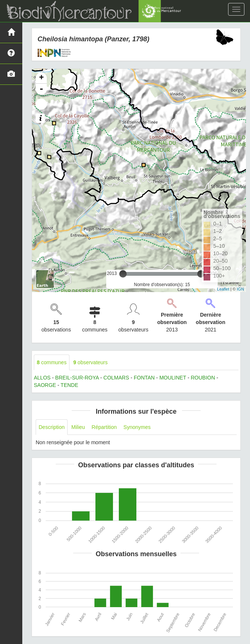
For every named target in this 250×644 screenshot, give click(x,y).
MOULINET (173, 378)
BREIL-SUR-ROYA (77, 378)
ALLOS (42, 378)
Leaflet (223, 289)
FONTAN (144, 378)
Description (52, 427)
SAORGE (45, 385)
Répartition (104, 427)
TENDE (69, 385)
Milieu (78, 427)
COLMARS (116, 378)
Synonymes (137, 427)
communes (52, 362)
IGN (240, 289)
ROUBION (203, 378)
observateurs (90, 362)
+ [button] (41, 78)
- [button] (41, 89)
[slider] (123, 274)
